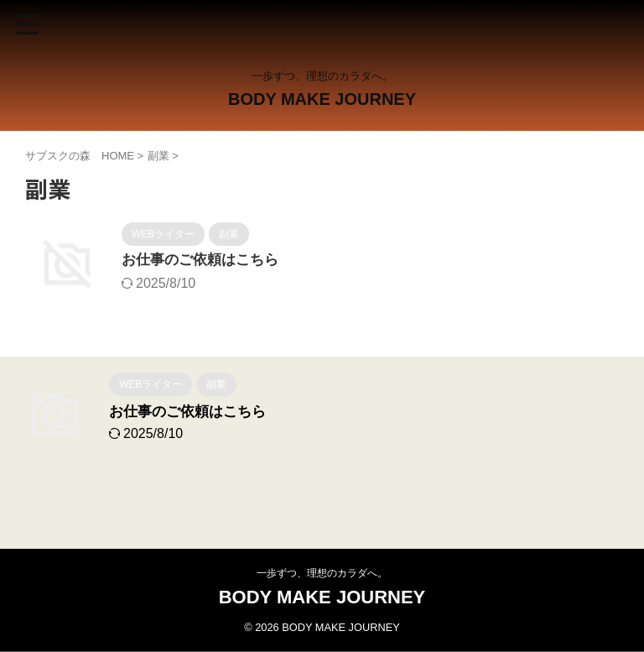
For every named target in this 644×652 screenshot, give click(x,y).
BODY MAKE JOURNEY (322, 99)
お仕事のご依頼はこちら (205, 261)
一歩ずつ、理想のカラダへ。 (322, 573)
